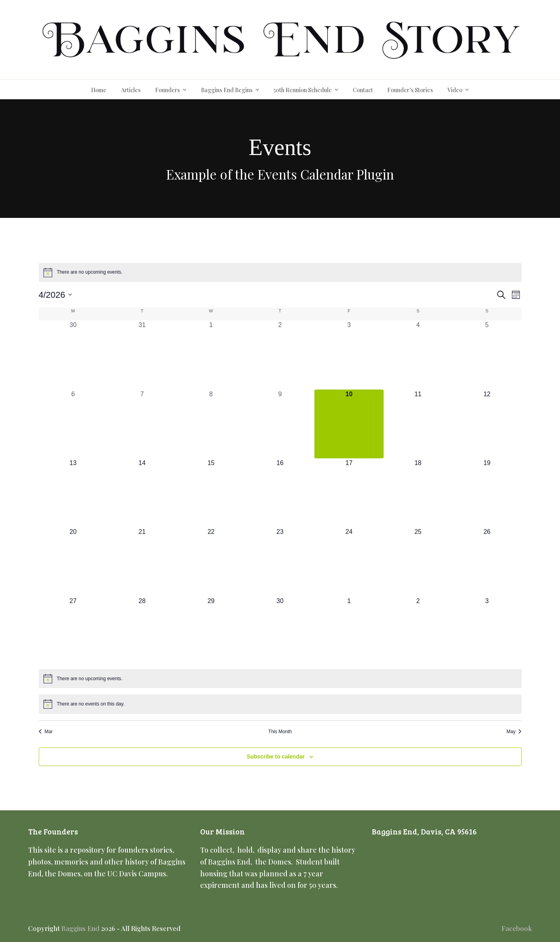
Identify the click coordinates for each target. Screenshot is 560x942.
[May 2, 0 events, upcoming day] (418, 631)
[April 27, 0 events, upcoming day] (73, 631)
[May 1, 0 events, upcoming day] (349, 631)
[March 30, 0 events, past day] (73, 355)
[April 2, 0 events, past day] (280, 355)
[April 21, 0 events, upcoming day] (142, 562)
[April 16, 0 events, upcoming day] (280, 493)
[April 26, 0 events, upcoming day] (487, 562)
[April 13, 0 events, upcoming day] (73, 493)
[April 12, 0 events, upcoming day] (487, 424)
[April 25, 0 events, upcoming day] (418, 562)
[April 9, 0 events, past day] (280, 424)
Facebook (517, 928)
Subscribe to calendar (276, 757)
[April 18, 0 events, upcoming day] (418, 493)
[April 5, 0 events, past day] (487, 355)
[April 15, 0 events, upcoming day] (211, 493)
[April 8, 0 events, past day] (211, 424)
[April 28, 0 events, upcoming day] (142, 631)
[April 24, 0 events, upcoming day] (349, 562)
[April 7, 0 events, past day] (142, 424)
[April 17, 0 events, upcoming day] (349, 493)
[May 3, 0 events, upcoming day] (487, 631)
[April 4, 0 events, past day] (418, 355)
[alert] (280, 272)
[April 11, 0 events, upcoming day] (418, 424)
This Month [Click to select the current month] (280, 732)
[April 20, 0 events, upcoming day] (73, 562)
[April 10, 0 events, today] (349, 424)
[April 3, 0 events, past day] (349, 355)
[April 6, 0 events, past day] (73, 424)
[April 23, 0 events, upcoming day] (280, 562)
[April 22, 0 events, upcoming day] (211, 562)
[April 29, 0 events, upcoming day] (211, 631)
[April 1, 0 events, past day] (211, 355)
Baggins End (80, 928)
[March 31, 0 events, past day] (142, 355)
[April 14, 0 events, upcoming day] (142, 493)
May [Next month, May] (514, 732)
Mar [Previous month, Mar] (46, 732)
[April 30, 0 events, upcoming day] (280, 631)
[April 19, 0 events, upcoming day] (487, 493)
